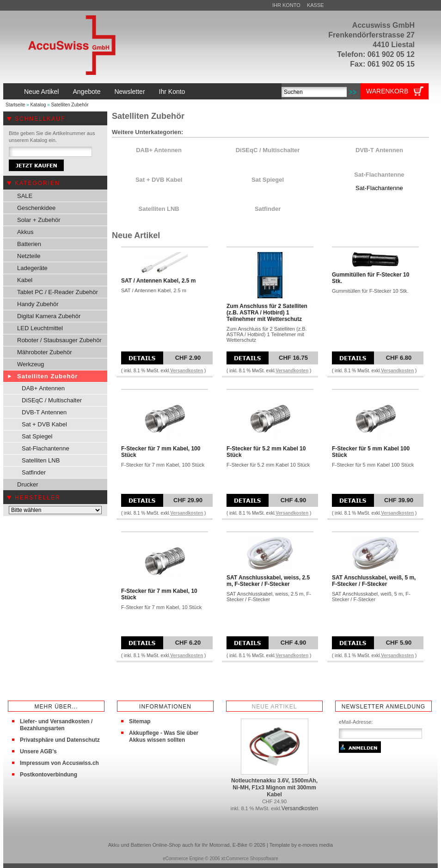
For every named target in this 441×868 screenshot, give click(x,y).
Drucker (28, 484)
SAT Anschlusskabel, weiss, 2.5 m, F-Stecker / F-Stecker (268, 581)
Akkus (25, 232)
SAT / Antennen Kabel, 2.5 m (158, 281)
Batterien (29, 244)
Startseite (15, 105)
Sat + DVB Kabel (44, 424)
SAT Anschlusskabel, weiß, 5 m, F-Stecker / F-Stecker (374, 581)
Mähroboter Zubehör (45, 352)
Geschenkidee (36, 208)
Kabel (25, 280)
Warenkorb (387, 91)
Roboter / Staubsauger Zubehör (59, 340)
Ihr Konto (286, 5)
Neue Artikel (41, 92)
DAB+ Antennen (43, 388)
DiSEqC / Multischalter (52, 400)
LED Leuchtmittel (40, 328)
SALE (25, 196)
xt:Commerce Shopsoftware (249, 859)
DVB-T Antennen (44, 412)
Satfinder (34, 472)
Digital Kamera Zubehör (49, 316)
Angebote (86, 92)
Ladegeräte (32, 268)
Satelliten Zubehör (70, 105)
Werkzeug (31, 364)
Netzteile (29, 256)
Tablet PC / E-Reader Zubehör (58, 292)
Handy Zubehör (38, 304)
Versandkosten (187, 371)
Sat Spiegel (37, 436)
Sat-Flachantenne (46, 448)
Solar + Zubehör (39, 220)
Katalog (38, 105)
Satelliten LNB (41, 460)
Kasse (315, 5)
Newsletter (129, 92)
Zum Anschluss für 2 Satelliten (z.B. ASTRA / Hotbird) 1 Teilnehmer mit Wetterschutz (267, 313)
